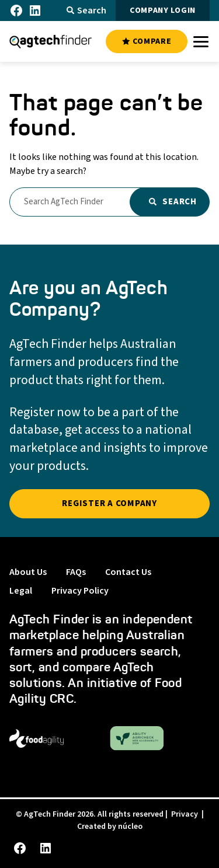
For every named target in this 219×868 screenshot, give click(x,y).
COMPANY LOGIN (163, 11)
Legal (21, 591)
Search (86, 11)
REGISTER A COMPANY (109, 503)
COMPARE (147, 41)
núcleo (130, 827)
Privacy (185, 814)
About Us (28, 572)
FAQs (76, 572)
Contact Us (128, 572)
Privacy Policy (80, 591)
